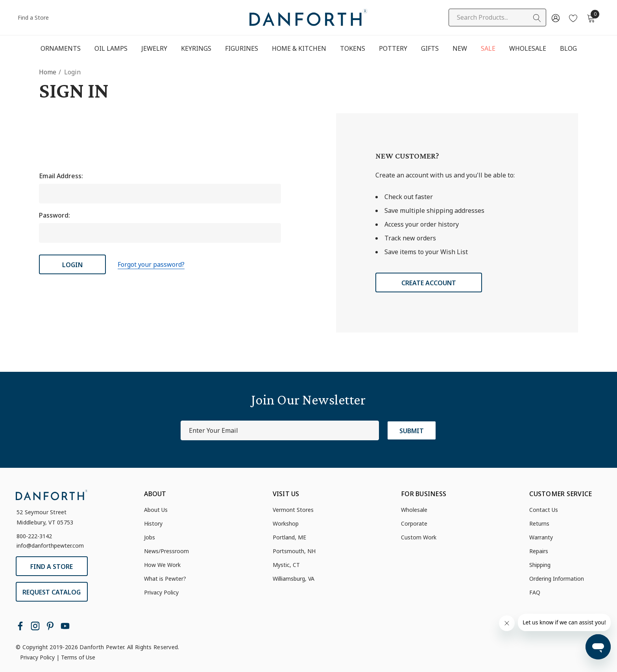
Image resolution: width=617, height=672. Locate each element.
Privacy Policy (37, 657)
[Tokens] (353, 49)
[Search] (537, 18)
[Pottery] (393, 49)
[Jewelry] (154, 49)
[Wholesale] (527, 48)
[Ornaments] (61, 49)
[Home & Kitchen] (299, 49)
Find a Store (33, 18)
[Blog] (568, 48)
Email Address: (61, 176)
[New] (460, 48)
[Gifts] (430, 49)
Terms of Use (78, 657)
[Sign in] (555, 18)
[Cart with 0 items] (590, 18)
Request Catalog (52, 592)
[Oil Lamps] (111, 48)
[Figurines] (242, 49)
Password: (54, 215)
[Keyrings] (196, 48)
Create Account (429, 283)
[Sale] (488, 49)
